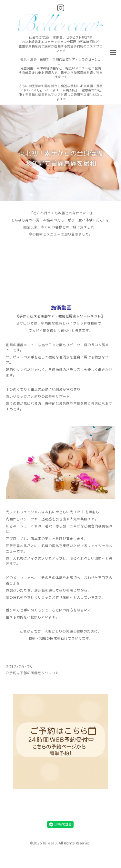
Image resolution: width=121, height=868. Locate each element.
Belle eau (50, 843)
